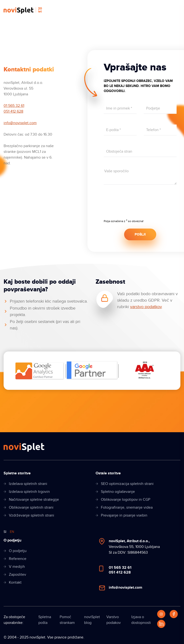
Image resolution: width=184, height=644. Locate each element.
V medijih (17, 567)
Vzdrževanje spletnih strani (32, 515)
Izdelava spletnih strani (28, 484)
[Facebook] (174, 614)
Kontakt (15, 582)
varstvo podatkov (146, 307)
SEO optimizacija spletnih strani (127, 484)
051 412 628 (13, 111)
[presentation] (140, 205)
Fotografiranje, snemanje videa (127, 507)
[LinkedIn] (161, 624)
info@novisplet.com (20, 123)
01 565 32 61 (14, 106)
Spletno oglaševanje (118, 492)
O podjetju (18, 551)
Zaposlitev (17, 575)
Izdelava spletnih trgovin (29, 492)
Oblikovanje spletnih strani (31, 507)
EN (12, 532)
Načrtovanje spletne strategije (34, 500)
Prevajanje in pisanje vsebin (124, 515)
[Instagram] (161, 614)
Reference (18, 559)
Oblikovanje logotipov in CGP (126, 500)
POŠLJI (140, 234)
